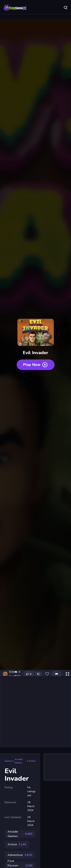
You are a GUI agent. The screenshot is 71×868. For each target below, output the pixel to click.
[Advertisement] (35, 711)
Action (32, 761)
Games (8, 761)
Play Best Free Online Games (15, 8)
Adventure (20, 855)
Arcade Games (19, 761)
